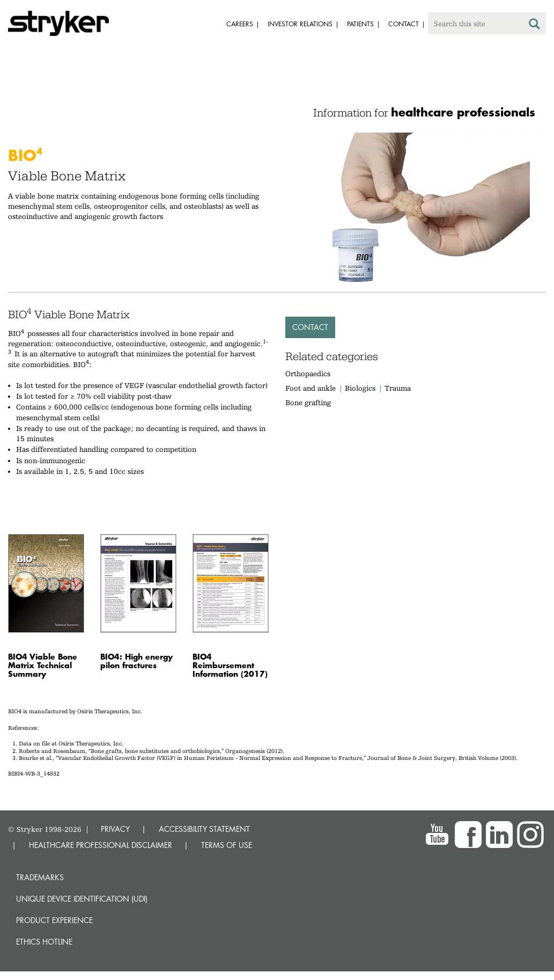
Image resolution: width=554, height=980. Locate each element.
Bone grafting (308, 403)
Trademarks (40, 877)
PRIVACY (115, 829)
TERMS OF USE (227, 845)
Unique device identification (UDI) (82, 899)
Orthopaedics (308, 374)
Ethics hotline (44, 942)
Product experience (54, 920)
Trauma (398, 388)
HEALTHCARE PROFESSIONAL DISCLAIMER (101, 845)
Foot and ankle (311, 388)
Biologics (360, 388)
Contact (310, 327)
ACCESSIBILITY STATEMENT (204, 829)
